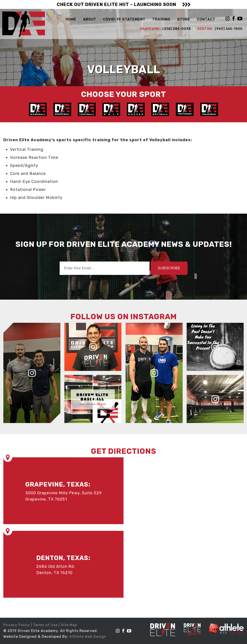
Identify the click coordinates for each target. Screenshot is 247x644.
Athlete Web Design (88, 637)
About (90, 19)
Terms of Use (45, 625)
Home (71, 19)
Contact (206, 19)
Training (161, 19)
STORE (184, 19)
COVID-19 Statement (124, 19)
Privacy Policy (17, 625)
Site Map (69, 625)
